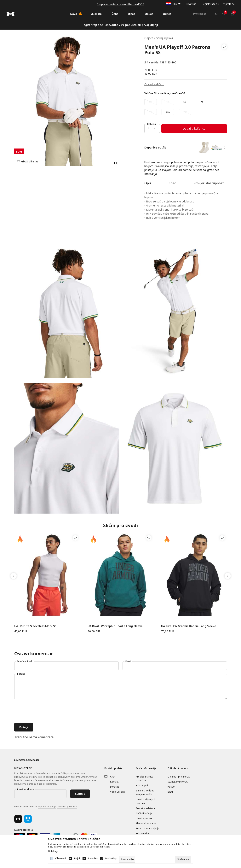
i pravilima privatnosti (67, 807)
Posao (171, 787)
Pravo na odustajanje (148, 828)
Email (128, 661)
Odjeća (149, 38)
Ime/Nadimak (25, 661)
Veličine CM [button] (178, 93)
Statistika (93, 859)
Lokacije (115, 787)
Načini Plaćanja (144, 813)
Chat (113, 777)
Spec (172, 183)
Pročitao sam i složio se (46, 807)
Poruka (21, 674)
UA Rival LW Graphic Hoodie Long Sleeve (115, 626)
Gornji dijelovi (164, 38)
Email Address (26, 789)
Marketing (111, 859)
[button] (224, 55)
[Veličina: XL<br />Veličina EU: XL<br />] (202, 102)
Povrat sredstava (145, 808)
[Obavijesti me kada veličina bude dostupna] (151, 102)
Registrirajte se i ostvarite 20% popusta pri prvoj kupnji (120, 25)
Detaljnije (53, 851)
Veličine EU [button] (151, 93)
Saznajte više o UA (178, 782)
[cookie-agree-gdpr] (183, 859)
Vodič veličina (118, 792)
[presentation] (44, 712)
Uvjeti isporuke (144, 818)
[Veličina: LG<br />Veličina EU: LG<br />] (185, 102)
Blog (170, 792)
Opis (148, 183)
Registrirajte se (210, 4)
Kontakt (114, 782)
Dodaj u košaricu (194, 128)
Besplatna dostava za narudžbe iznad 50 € (120, 4)
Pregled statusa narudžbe (145, 779)
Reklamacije (142, 833)
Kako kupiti (142, 786)
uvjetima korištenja (47, 807)
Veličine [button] (164, 93)
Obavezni (61, 859)
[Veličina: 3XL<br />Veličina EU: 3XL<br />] (168, 112)
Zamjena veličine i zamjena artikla (146, 792)
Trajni (77, 859)
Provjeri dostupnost (209, 183)
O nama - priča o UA (179, 777)
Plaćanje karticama (146, 823)
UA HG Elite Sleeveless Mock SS (35, 626)
